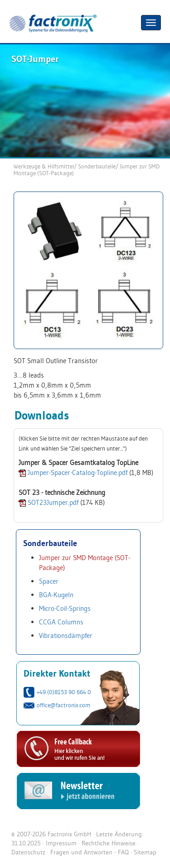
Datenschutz (28, 852)
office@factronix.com (63, 705)
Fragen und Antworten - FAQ (90, 852)
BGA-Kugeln (56, 595)
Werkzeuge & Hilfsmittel (44, 166)
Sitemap (145, 852)
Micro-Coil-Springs (65, 608)
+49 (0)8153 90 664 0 (64, 692)
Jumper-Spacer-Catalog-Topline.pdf (78, 472)
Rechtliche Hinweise (109, 843)
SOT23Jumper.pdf (53, 502)
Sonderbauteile (97, 166)
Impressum (61, 843)
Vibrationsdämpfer (66, 635)
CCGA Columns (61, 622)
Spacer (49, 581)
